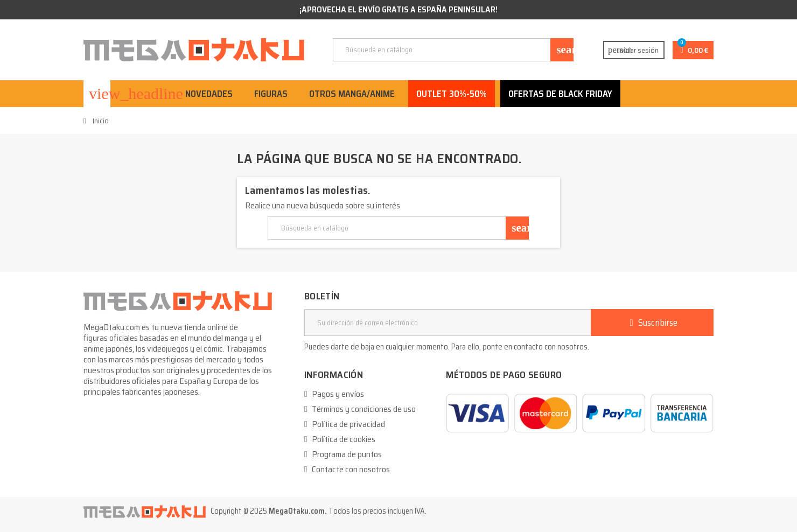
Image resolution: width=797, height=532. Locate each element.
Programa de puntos (347, 454)
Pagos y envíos (338, 394)
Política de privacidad (348, 424)
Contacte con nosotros (351, 469)
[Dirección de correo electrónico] (448, 323)
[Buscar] (453, 50)
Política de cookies (344, 439)
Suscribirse (652, 323)
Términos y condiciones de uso (364, 409)
